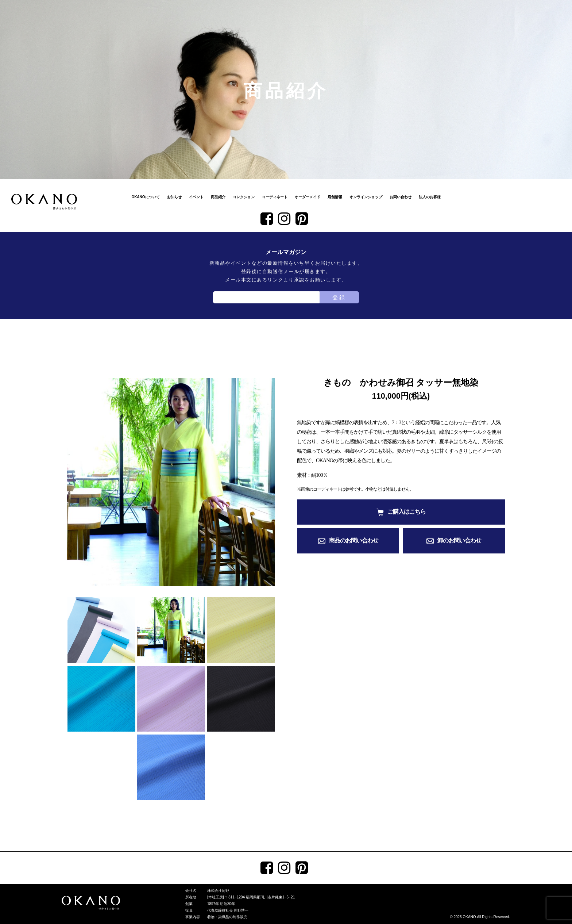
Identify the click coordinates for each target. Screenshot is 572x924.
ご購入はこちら (407, 512)
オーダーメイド (308, 197)
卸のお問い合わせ (459, 540)
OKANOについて (145, 197)
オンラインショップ (366, 197)
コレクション (244, 197)
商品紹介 (218, 197)
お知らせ (174, 197)
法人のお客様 (430, 197)
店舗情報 (335, 197)
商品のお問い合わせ (354, 540)
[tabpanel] (171, 482)
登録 (339, 297)
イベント (196, 197)
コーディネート (275, 197)
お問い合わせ (401, 197)
